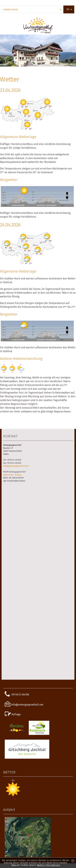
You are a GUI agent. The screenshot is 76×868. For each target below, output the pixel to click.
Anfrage (13, 714)
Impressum (8, 475)
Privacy (18, 475)
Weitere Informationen (48, 865)
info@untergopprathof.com (16, 466)
